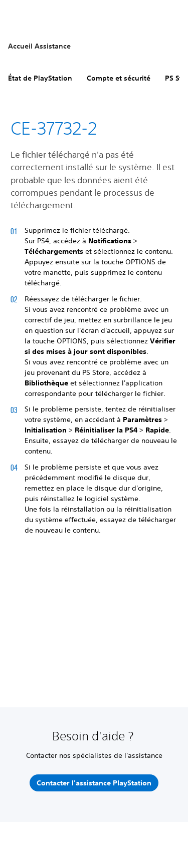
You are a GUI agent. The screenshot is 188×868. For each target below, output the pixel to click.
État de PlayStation (40, 78)
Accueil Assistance (39, 46)
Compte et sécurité (119, 78)
